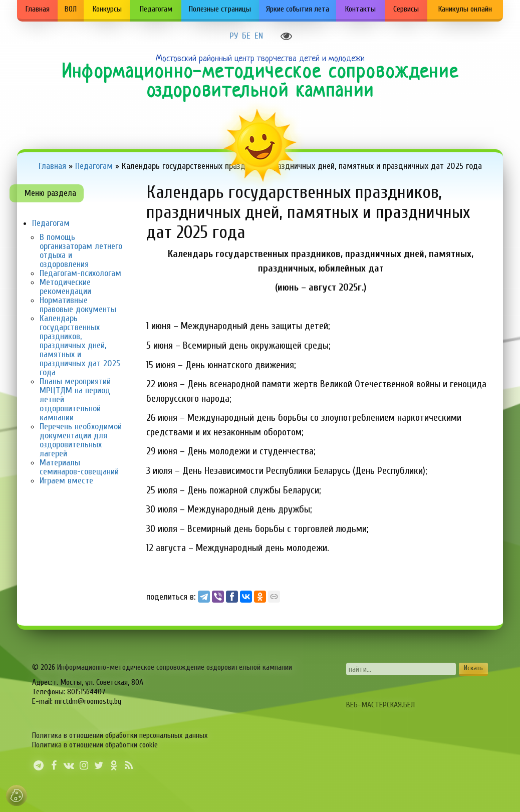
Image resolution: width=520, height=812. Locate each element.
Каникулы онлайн (465, 9)
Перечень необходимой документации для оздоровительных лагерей (81, 440)
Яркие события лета (298, 9)
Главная (38, 9)
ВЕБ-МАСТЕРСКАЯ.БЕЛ (380, 705)
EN (259, 36)
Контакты (360, 9)
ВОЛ (71, 9)
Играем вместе (66, 481)
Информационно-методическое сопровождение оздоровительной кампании (175, 667)
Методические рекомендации (65, 287)
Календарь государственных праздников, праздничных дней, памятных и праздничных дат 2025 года (80, 345)
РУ (234, 36)
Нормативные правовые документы (78, 305)
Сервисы (406, 9)
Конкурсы (107, 9)
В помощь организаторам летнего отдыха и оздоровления (81, 251)
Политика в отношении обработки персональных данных (120, 735)
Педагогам (156, 9)
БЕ (246, 36)
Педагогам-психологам (80, 273)
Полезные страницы (220, 9)
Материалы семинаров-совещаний (79, 467)
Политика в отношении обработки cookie (95, 745)
